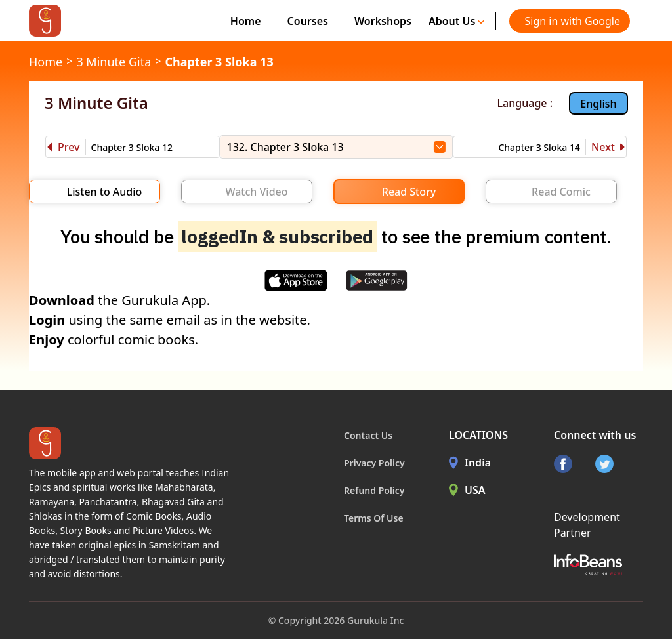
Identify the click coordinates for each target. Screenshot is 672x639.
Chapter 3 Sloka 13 (219, 62)
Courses (308, 21)
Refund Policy (374, 490)
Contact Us (368, 435)
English (598, 104)
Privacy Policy (374, 463)
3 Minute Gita (114, 62)
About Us (457, 21)
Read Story (409, 192)
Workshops (383, 21)
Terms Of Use (374, 518)
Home (246, 21)
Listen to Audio (105, 192)
